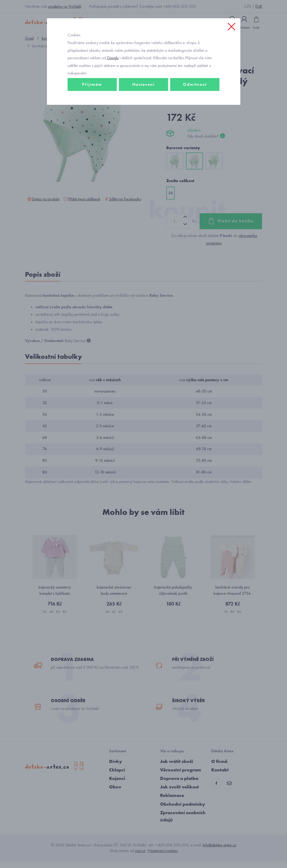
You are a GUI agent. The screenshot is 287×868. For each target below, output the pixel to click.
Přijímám (92, 92)
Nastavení (143, 92)
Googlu (113, 65)
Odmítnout (195, 92)
